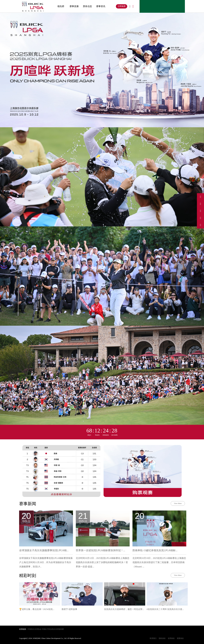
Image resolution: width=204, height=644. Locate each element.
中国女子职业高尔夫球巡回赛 (53, 629)
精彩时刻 (28, 575)
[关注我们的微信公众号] (200, 225)
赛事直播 (74, 6)
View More (178, 503)
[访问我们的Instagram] (200, 211)
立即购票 (122, 6)
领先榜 (61, 6)
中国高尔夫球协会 (34, 629)
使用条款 (171, 638)
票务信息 (87, 6)
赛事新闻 (28, 504)
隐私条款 (162, 638)
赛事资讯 (101, 6)
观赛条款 (180, 638)
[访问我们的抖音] (200, 204)
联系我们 (153, 638)
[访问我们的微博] (200, 197)
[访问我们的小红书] (200, 218)
